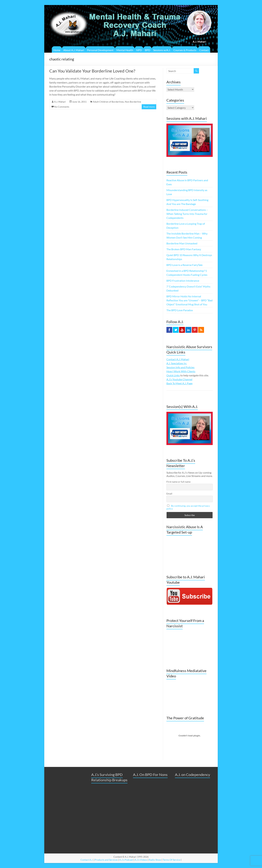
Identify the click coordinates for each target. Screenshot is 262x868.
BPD (148, 50)
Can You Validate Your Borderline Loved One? (92, 71)
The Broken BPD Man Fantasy (184, 249)
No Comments (62, 107)
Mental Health (125, 50)
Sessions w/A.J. (162, 50)
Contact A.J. (87, 860)
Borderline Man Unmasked (182, 243)
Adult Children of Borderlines (108, 102)
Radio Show (155, 860)
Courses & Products (185, 50)
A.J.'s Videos (141, 860)
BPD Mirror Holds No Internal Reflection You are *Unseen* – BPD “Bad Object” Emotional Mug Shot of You (189, 300)
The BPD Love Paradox (180, 310)
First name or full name (178, 482)
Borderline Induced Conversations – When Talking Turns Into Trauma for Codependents (187, 214)
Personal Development (100, 50)
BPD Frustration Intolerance (183, 281)
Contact (204, 50)
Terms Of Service (172, 860)
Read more (149, 107)
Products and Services (106, 860)
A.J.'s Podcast (126, 860)
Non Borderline (133, 102)
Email (169, 494)
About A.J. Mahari (74, 50)
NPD (139, 50)
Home (57, 50)
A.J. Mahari (60, 102)
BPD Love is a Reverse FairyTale (184, 265)
